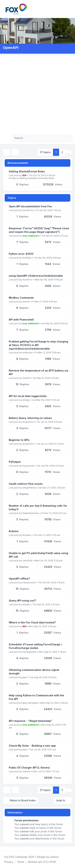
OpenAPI (11, 48)
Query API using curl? (22, 601)
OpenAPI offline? (19, 579)
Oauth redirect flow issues (26, 484)
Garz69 (26, 378)
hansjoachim (29, 582)
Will (24, 175)
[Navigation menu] (7, 138)
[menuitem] (66, 9)
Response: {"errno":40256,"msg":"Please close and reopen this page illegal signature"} (39, 230)
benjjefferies (29, 488)
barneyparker (29, 652)
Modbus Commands (21, 298)
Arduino (14, 531)
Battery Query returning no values (30, 418)
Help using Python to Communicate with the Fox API (36, 697)
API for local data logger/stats (28, 396)
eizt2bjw (27, 258)
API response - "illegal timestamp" (30, 721)
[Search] (62, 138)
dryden (26, 604)
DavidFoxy (28, 210)
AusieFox (27, 280)
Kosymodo (28, 466)
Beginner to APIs (19, 440)
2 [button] (62, 152)
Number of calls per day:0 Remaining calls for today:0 (38, 507)
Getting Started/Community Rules (37, 178)
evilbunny (27, 353)
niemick (26, 771)
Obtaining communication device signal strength (34, 672)
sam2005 (27, 561)
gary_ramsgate (30, 703)
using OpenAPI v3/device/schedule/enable (36, 276)
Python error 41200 (21, 254)
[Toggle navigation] (71, 9)
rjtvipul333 (28, 422)
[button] (69, 152)
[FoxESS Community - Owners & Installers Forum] (16, 9)
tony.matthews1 (31, 236)
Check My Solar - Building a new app (32, 746)
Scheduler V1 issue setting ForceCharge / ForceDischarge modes (35, 646)
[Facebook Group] (4, 849)
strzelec (27, 535)
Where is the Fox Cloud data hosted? (32, 622)
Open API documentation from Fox (30, 206)
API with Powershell (21, 320)
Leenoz (54, 857)
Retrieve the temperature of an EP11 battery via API (38, 372)
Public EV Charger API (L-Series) (29, 768)
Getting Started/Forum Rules (27, 171)
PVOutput (15, 462)
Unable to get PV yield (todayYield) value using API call (38, 555)
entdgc (26, 400)
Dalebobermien (31, 513)
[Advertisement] (37, 93)
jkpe (25, 677)
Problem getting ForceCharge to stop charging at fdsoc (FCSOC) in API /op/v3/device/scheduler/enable (38, 345)
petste (26, 302)
